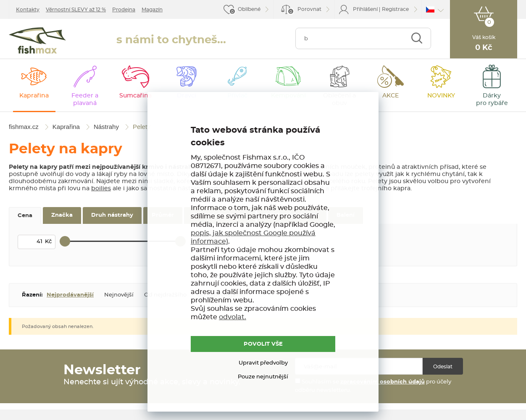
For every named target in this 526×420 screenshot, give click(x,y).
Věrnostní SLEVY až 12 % (76, 10)
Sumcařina (135, 96)
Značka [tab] (62, 215)
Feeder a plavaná (85, 100)
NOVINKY (441, 96)
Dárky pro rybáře (492, 100)
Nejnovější (119, 295)
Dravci (187, 96)
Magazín (152, 10)
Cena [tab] (25, 216)
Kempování (288, 96)
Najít (417, 38)
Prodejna (124, 10)
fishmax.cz (37, 41)
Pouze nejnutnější (263, 377)
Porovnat (304, 11)
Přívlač (237, 96)
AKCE (391, 96)
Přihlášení (365, 9)
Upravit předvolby (263, 363)
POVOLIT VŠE (263, 344)
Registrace (395, 9)
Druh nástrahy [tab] (112, 215)
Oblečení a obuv (339, 100)
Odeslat (443, 367)
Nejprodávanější (70, 295)
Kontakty (28, 10)
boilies (101, 189)
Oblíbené (249, 9)
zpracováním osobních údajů (383, 382)
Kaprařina (34, 96)
